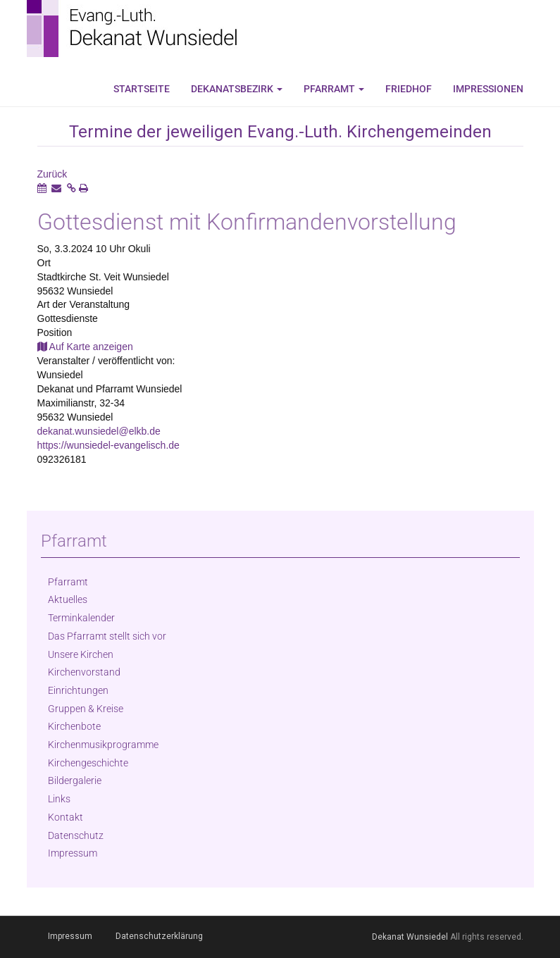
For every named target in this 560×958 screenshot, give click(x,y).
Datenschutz (76, 835)
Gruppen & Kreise (86, 709)
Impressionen (488, 89)
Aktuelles (68, 599)
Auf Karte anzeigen (85, 347)
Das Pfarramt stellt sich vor (107, 636)
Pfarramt (334, 89)
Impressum (73, 853)
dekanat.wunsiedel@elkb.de (99, 431)
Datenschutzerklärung (159, 936)
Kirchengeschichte (88, 763)
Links (59, 799)
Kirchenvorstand (84, 672)
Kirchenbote (74, 726)
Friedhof (409, 89)
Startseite (142, 89)
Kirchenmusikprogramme (103, 745)
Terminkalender (81, 618)
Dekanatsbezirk (237, 89)
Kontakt (66, 817)
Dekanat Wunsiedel (410, 937)
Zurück (52, 174)
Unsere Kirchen (81, 654)
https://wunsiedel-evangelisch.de (108, 445)
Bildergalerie (75, 780)
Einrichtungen (78, 690)
